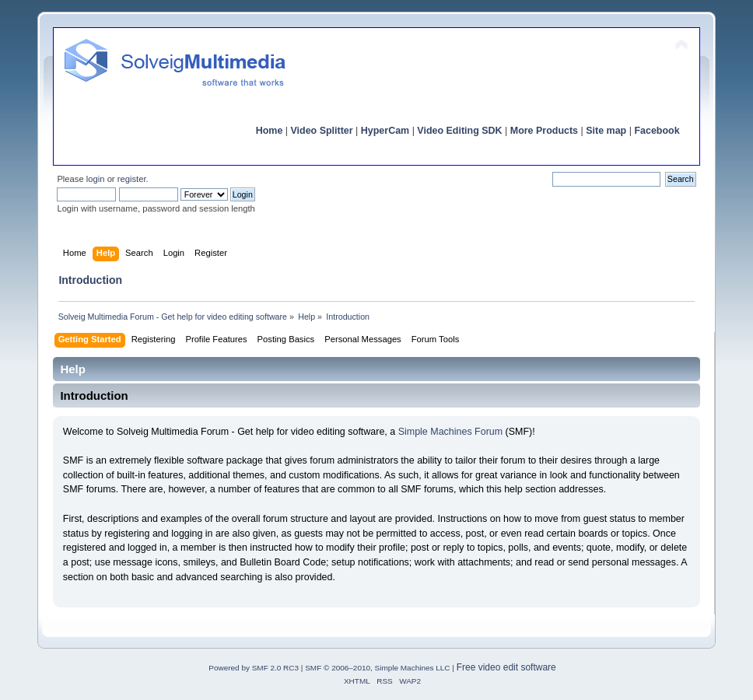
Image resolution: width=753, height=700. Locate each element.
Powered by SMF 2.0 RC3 (254, 668)
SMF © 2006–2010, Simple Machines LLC (377, 668)
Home (270, 131)
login (96, 179)
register (132, 179)
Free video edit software (506, 667)
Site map (606, 131)
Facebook (657, 131)
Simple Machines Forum (450, 432)
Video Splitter (322, 131)
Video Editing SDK (459, 131)
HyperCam (385, 131)
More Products (544, 131)
